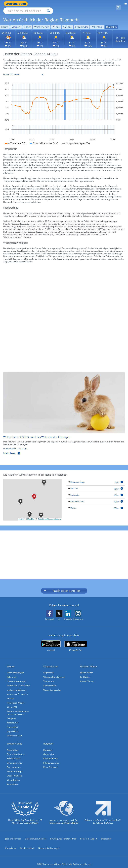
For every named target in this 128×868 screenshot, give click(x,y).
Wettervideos (15, 740)
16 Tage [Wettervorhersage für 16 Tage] (67, 23)
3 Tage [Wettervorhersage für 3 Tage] (27, 23)
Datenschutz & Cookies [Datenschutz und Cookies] (36, 835)
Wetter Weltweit (14, 772)
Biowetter (48, 746)
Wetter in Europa (15, 768)
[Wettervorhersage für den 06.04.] (24, 36)
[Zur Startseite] (17, 4)
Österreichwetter (15, 759)
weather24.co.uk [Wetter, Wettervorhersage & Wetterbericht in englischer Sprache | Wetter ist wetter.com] (15, 732)
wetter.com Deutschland (18, 682)
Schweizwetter (14, 755)
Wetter (11, 663)
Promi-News (13, 781)
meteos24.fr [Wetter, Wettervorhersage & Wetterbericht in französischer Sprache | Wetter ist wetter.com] (13, 719)
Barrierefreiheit (27, 844)
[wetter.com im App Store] (76, 642)
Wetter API (12, 703)
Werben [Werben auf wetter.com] (11, 695)
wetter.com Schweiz (16, 686)
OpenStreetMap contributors (49, 515)
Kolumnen (12, 673)
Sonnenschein (50, 682)
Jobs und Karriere (13, 835)
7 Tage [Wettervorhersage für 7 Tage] (56, 23)
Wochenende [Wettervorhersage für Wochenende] (42, 23)
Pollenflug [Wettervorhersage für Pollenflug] (97, 23)
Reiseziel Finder (51, 755)
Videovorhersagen (15, 669)
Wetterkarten (51, 663)
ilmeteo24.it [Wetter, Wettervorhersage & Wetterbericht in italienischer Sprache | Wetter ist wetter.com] (12, 723)
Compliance (11, 844)
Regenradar (49, 669)
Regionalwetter (14, 763)
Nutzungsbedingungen (49, 844)
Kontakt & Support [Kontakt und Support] (89, 835)
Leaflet (21, 515)
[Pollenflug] (118, 4)
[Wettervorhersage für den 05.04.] (8, 36)
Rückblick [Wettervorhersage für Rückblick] (112, 23)
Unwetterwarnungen (17, 677)
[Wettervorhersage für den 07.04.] (40, 36)
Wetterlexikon (13, 776)
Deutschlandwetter (16, 750)
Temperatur (49, 677)
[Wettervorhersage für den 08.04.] (56, 36)
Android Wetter (87, 677)
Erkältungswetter (51, 759)
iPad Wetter (85, 673)
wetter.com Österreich (17, 690)
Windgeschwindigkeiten (54, 673)
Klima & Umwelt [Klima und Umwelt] (51, 763)
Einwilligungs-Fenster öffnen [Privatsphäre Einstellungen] (63, 835)
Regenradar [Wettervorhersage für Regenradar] (82, 23)
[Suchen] (77, 4)
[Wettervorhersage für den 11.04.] (104, 36)
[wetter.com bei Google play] (51, 642)
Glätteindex (49, 750)
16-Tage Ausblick (120, 36)
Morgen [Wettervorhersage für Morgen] (16, 23)
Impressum (106, 835)
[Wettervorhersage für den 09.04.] (72, 36)
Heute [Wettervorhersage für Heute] (5, 23)
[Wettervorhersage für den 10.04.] (88, 36)
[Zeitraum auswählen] (24, 71)
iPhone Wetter (86, 669)
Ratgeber (48, 740)
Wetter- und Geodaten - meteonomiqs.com (18, 709)
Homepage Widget (16, 699)
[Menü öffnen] (124, 4)
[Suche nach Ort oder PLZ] (56, 4)
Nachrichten (13, 746)
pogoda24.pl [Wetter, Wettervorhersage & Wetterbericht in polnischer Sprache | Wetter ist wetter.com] (13, 728)
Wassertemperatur (52, 686)
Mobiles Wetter (88, 663)
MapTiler (31, 515)
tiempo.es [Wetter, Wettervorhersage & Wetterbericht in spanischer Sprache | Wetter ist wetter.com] (12, 715)
